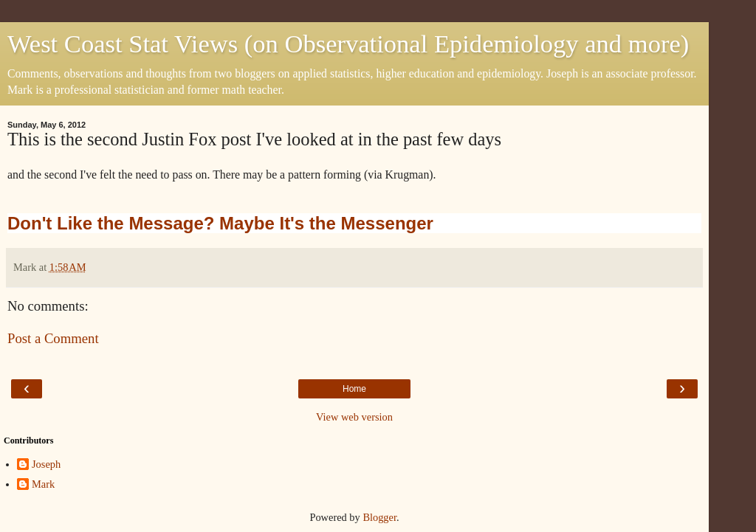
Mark (43, 484)
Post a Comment (53, 338)
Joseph (46, 464)
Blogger (379, 517)
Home (354, 389)
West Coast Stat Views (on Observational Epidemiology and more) (348, 44)
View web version (354, 417)
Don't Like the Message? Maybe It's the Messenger (220, 223)
